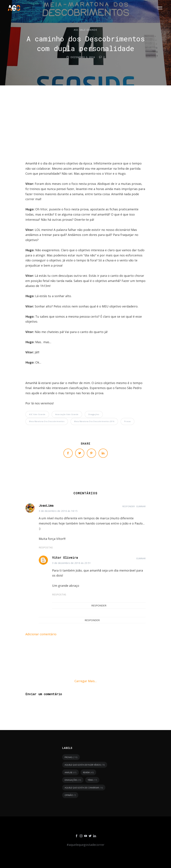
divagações (94, 414)
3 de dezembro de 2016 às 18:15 (58, 511)
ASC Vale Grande (85, 30)
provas (127, 421)
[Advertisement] (85, 131)
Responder (129, 506)
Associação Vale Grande (67, 414)
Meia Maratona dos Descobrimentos (47, 421)
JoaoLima (46, 505)
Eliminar (141, 506)
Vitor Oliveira (65, 558)
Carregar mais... (86, 681)
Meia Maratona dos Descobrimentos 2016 (94, 421)
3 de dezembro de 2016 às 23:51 (71, 563)
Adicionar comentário (41, 634)
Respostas (46, 547)
